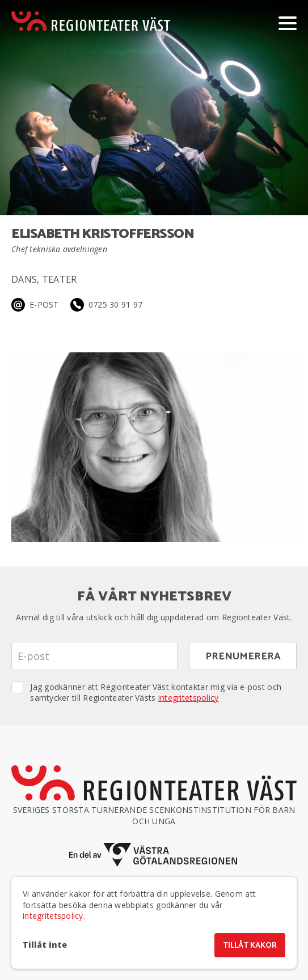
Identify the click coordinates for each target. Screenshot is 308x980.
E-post (44, 304)
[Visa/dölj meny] (288, 23)
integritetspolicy (189, 698)
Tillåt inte (45, 945)
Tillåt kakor (250, 946)
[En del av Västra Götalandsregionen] (154, 855)
